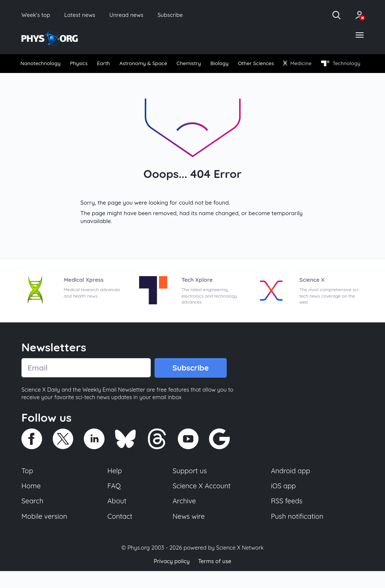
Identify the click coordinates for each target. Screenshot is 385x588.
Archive (184, 518)
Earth (118, 65)
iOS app (283, 502)
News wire (189, 533)
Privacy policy (171, 578)
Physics (88, 65)
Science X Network (240, 565)
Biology (254, 65)
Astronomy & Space (164, 65)
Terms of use (215, 578)
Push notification (298, 533)
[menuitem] (43, 65)
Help (115, 487)
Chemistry (217, 65)
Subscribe (178, 15)
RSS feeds (287, 518)
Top (27, 487)
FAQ (114, 502)
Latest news (83, 15)
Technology (42, 78)
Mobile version (45, 533)
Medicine (345, 64)
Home (31, 502)
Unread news (132, 15)
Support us (190, 487)
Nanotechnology (43, 65)
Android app (291, 487)
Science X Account (202, 502)
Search (33, 518)
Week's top (37, 15)
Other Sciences (297, 65)
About (117, 518)
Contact (120, 533)
